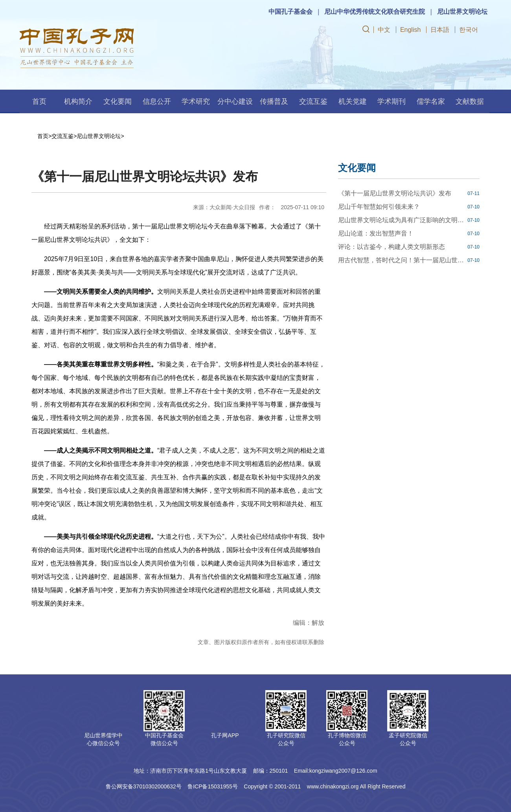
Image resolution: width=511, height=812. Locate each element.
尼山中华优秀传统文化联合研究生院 (375, 12)
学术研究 (196, 101)
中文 (384, 30)
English (410, 30)
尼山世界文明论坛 (462, 12)
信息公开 (157, 101)
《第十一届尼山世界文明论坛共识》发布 (395, 193)
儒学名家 (431, 101)
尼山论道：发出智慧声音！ (376, 233)
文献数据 (470, 101)
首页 (39, 101)
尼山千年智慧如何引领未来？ (379, 207)
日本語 (440, 30)
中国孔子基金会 (290, 12)
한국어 (469, 30)
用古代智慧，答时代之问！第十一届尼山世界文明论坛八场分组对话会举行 (402, 260)
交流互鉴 (313, 101)
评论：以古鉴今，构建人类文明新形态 (392, 247)
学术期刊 (392, 101)
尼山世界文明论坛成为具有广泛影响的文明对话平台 (402, 220)
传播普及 (274, 101)
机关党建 (353, 101)
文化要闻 (118, 101)
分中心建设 (235, 101)
